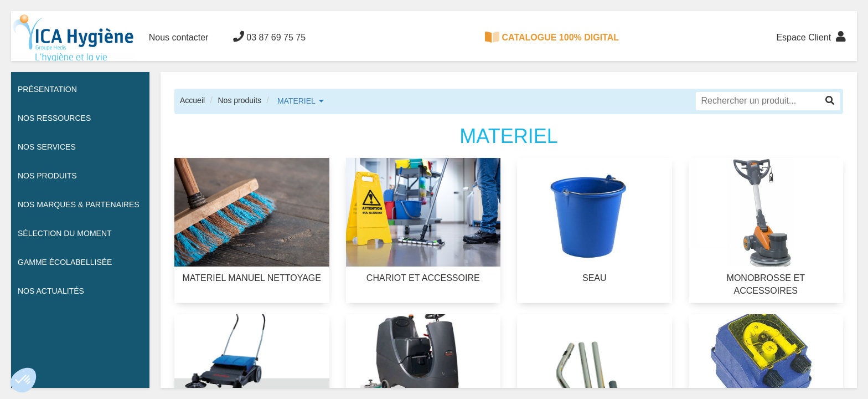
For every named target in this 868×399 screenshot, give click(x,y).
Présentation (47, 89)
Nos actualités (51, 291)
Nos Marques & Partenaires (79, 204)
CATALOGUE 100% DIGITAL (552, 37)
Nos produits (239, 100)
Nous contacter (179, 37)
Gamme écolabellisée (65, 262)
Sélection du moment (65, 233)
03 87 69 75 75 (269, 37)
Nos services (47, 147)
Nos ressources (54, 118)
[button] (23, 380)
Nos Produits (47, 176)
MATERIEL (296, 101)
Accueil (192, 100)
